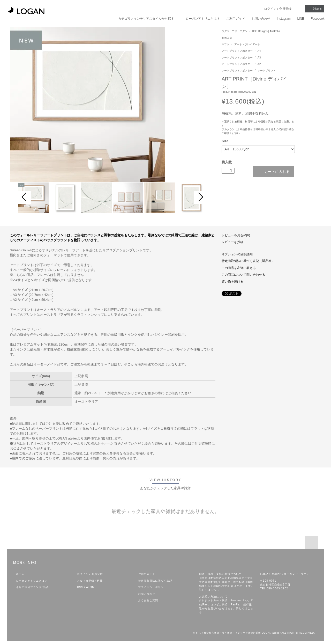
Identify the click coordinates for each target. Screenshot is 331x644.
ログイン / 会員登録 (278, 9)
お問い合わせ (261, 19)
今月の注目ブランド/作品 (32, 587)
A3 (259, 58)
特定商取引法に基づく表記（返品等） (248, 261)
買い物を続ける (232, 282)
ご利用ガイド (236, 19)
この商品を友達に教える (239, 268)
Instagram (284, 19)
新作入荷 (227, 38)
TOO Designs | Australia (266, 31)
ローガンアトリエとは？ (203, 19)
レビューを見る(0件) (236, 235)
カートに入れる (273, 171)
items (314, 9)
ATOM (90, 587)
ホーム (20, 574)
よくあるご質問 (148, 600)
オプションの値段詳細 (237, 254)
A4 (259, 51)
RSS (80, 587)
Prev (25, 197)
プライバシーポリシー (152, 587)
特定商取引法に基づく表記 (155, 581)
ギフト (226, 44)
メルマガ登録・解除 (90, 581)
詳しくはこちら (209, 590)
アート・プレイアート (247, 44)
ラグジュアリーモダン (235, 31)
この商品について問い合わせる (243, 275)
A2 (259, 64)
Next (200, 197)
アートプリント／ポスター (238, 51)
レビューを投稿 (232, 242)
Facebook (318, 19)
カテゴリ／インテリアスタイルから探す (149, 18)
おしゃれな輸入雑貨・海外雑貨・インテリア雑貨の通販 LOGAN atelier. (239, 633)
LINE (301, 19)
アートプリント (267, 71)
